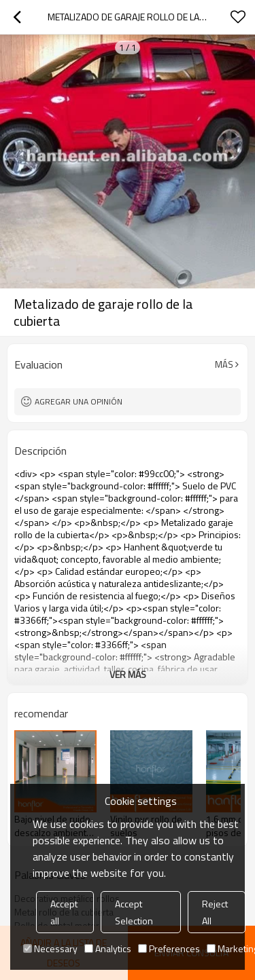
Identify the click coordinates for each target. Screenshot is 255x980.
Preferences (169, 948)
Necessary (50, 948)
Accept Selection (134, 912)
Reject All (215, 912)
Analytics (108, 948)
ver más (128, 674)
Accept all (64, 912)
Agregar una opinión (79, 401)
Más (224, 364)
